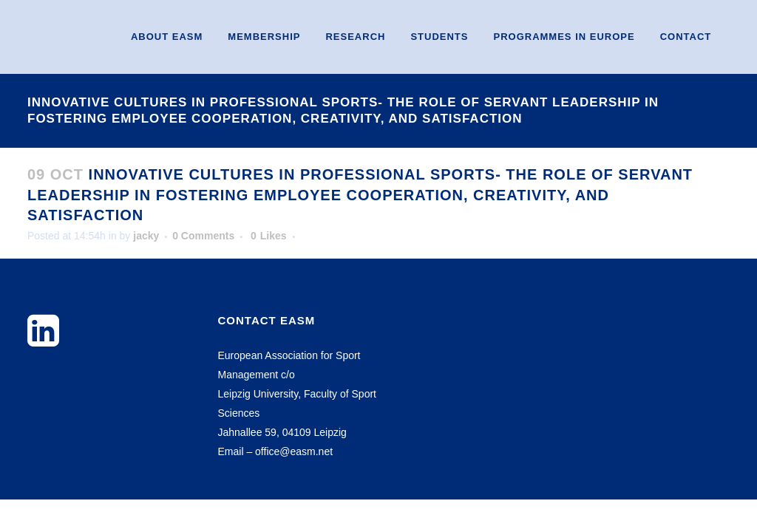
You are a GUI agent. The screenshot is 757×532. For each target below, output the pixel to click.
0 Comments (203, 236)
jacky (146, 236)
